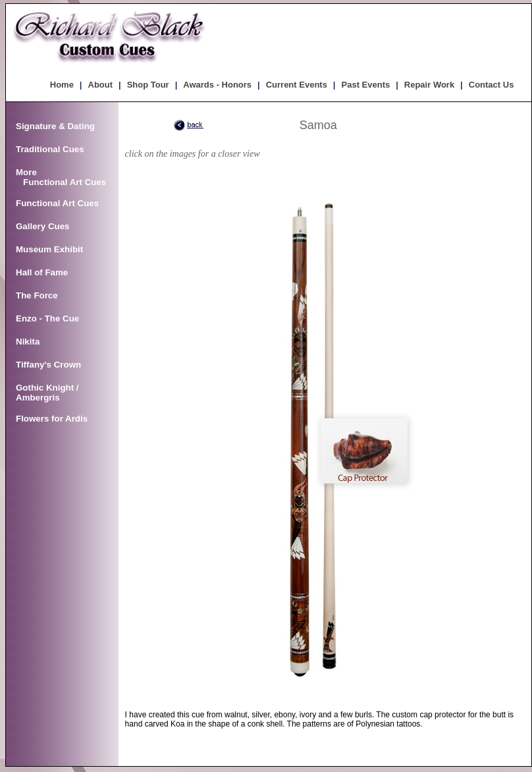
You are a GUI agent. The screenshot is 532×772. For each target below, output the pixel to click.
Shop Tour (148, 85)
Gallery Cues (43, 226)
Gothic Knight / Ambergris (47, 393)
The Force (37, 295)
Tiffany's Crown (48, 365)
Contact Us (492, 85)
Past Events (366, 85)
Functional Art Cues (57, 203)
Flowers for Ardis (52, 419)
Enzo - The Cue (47, 318)
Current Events (297, 85)
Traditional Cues (50, 149)
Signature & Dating (55, 126)
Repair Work (429, 85)
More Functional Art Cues (61, 177)
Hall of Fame (42, 272)
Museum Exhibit (49, 249)
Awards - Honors (217, 85)
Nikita (28, 342)
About (101, 85)
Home (62, 85)
